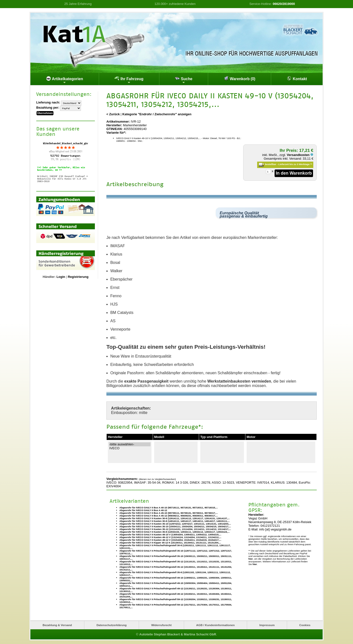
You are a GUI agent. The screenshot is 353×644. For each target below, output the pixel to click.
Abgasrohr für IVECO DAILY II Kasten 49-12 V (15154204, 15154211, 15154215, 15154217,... (170, 540)
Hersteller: (114, 125)
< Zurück (113, 114)
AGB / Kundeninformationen (215, 625)
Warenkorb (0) (240, 78)
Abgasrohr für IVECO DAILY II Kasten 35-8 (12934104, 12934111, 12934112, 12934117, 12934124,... (175, 532)
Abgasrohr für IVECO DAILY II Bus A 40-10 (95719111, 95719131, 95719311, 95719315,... (169, 507)
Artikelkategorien (65, 80)
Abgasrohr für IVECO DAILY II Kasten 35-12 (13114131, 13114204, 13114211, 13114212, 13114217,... (175, 529)
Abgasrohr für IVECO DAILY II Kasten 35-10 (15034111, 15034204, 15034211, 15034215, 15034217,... (175, 526)
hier (251, 559)
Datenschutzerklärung (112, 625)
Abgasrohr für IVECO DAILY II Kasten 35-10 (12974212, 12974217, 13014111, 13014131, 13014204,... (175, 523)
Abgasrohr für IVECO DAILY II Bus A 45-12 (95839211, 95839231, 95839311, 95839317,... (169, 515)
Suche (183, 80)
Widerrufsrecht (161, 625)
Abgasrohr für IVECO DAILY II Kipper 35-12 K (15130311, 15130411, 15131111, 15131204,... (170, 542)
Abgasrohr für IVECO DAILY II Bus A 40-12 (143, 510)
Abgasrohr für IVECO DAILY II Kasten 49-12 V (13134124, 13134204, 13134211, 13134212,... (170, 537)
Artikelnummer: (118, 122)
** (311, 164)
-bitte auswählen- (130, 444)
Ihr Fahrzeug (129, 80)
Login (61, 277)
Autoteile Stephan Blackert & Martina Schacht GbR (178, 634)
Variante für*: (116, 133)
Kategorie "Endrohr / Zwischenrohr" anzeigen (157, 114)
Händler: (49, 277)
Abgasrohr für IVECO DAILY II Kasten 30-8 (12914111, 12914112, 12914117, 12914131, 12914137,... (175, 518)
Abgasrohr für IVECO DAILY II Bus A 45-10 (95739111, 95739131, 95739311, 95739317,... (169, 513)
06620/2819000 (284, 4)
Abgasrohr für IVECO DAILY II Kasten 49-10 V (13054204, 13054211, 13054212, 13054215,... (170, 534)
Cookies (305, 625)
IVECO (130, 448)
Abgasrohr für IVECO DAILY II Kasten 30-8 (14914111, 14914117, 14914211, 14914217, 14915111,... (175, 521)
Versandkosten (300, 155)
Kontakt (297, 78)
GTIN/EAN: (114, 129)
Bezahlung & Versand (57, 625)
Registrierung (78, 277)
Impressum (267, 625)
